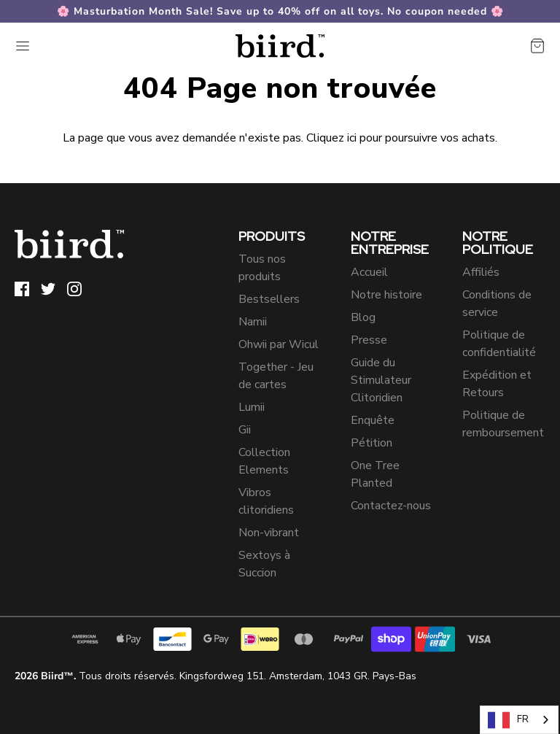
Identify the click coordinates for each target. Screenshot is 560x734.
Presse (369, 340)
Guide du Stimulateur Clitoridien (381, 380)
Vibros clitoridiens (266, 501)
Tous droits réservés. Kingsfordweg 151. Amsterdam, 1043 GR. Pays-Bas (215, 676)
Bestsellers (269, 299)
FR (508, 720)
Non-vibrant (269, 533)
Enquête (373, 420)
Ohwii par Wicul (279, 344)
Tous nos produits (262, 268)
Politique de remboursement (503, 424)
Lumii (252, 407)
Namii (253, 322)
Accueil (369, 272)
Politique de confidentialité (499, 344)
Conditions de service (497, 304)
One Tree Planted (375, 474)
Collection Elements (264, 461)
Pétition (372, 443)
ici (352, 138)
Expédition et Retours (497, 384)
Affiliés (481, 272)
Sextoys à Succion (264, 564)
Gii (245, 430)
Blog (363, 317)
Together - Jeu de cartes (276, 376)
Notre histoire (386, 295)
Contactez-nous (391, 506)
